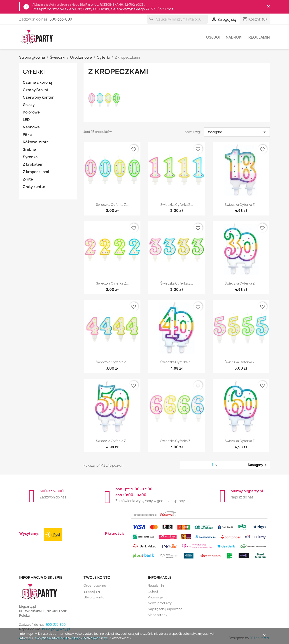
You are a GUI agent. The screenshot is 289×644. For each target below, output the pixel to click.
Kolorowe (31, 112)
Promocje (155, 597)
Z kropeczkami (36, 172)
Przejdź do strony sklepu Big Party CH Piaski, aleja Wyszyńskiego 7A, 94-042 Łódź (103, 9)
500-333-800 (61, 19)
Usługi (213, 37)
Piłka (27, 134)
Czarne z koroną (37, 82)
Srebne (29, 149)
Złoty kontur (34, 187)
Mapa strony (158, 615)
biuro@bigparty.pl (247, 491)
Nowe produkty (160, 603)
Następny (258, 465)
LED (26, 120)
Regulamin (259, 37)
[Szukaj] (177, 19)
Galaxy (29, 105)
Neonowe (31, 127)
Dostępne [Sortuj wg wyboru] (237, 132)
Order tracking (95, 585)
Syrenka (30, 157)
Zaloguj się (92, 591)
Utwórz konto (94, 597)
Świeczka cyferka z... (112, 205)
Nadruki (234, 37)
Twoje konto (97, 577)
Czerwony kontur (38, 97)
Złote (28, 179)
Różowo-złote (36, 142)
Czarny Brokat (36, 90)
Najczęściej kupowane (165, 609)
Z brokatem (33, 164)
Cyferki (34, 72)
